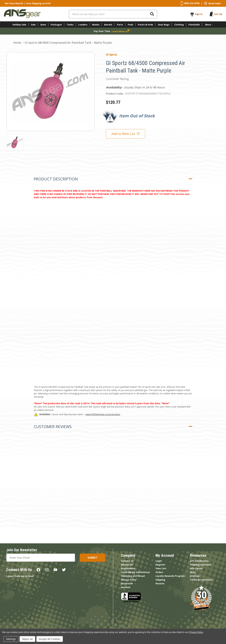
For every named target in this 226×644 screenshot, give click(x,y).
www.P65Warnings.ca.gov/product (103, 414)
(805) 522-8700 (192, 3)
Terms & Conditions (201, 580)
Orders (159, 572)
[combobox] (113, 14)
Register (160, 565)
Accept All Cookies (50, 639)
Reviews (126, 587)
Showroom (127, 583)
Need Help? (215, 3)
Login (159, 561)
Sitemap (195, 576)
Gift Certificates (199, 561)
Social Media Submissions (135, 572)
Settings (11, 639)
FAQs (193, 572)
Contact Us (127, 561)
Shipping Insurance (201, 565)
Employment (128, 568)
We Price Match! (14, 3)
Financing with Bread (133, 576)
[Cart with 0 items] (218, 14)
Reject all (27, 639)
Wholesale (127, 565)
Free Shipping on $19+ (39, 3)
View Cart (161, 568)
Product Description (56, 179)
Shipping (160, 580)
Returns (160, 583)
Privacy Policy (129, 580)
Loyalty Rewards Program (170, 576)
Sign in (199, 14)
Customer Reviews (53, 427)
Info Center (196, 568)
